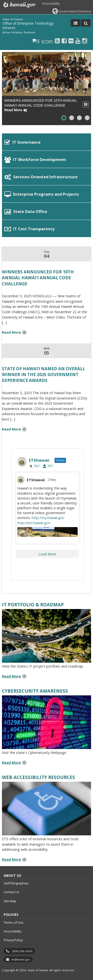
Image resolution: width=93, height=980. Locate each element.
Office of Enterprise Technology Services (28, 25)
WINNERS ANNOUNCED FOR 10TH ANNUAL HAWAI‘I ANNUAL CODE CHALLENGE (41, 105)
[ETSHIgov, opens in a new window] (47, 462)
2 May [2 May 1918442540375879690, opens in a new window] (52, 480)
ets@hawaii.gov (21, 960)
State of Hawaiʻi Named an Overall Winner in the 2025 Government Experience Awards (43, 375)
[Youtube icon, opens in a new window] (78, 41)
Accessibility (51, 3)
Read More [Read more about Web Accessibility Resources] (11, 859)
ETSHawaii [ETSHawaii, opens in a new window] (36, 480)
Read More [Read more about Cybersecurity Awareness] (11, 763)
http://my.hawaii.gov (48, 518)
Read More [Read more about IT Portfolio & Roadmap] (11, 676)
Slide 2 (73, 118)
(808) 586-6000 (22, 951)
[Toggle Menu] (75, 23)
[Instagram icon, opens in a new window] (85, 41)
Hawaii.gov (19, 5)
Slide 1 (65, 118)
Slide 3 (81, 118)
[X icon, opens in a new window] (43, 41)
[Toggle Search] (86, 23)
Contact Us (11, 892)
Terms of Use (14, 922)
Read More (16, 333)
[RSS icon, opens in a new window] (57, 41)
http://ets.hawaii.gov (34, 523)
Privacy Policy (13, 940)
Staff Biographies (16, 883)
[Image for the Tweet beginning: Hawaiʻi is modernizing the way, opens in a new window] (47, 532)
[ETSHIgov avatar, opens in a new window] (21, 480)
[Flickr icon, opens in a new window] (71, 41)
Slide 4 (88, 118)
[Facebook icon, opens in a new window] (64, 41)
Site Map (10, 901)
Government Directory (75, 11)
